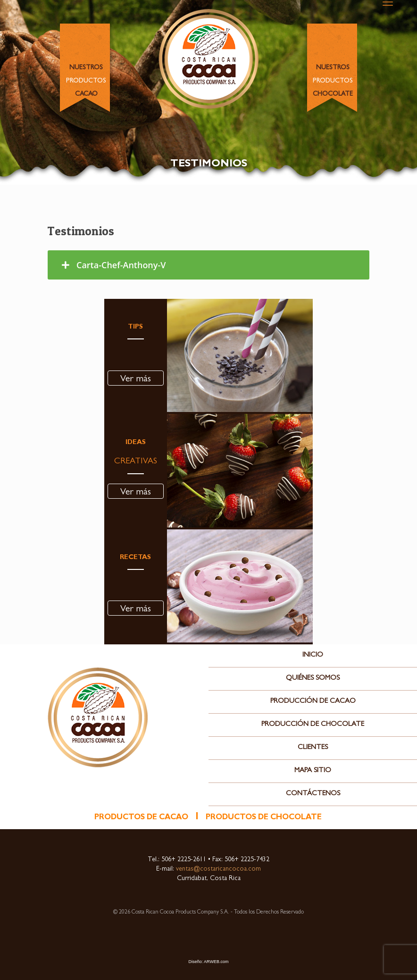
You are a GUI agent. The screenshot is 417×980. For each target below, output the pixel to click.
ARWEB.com (216, 962)
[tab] (208, 265)
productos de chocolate (264, 818)
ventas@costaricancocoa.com (217, 869)
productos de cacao (141, 818)
